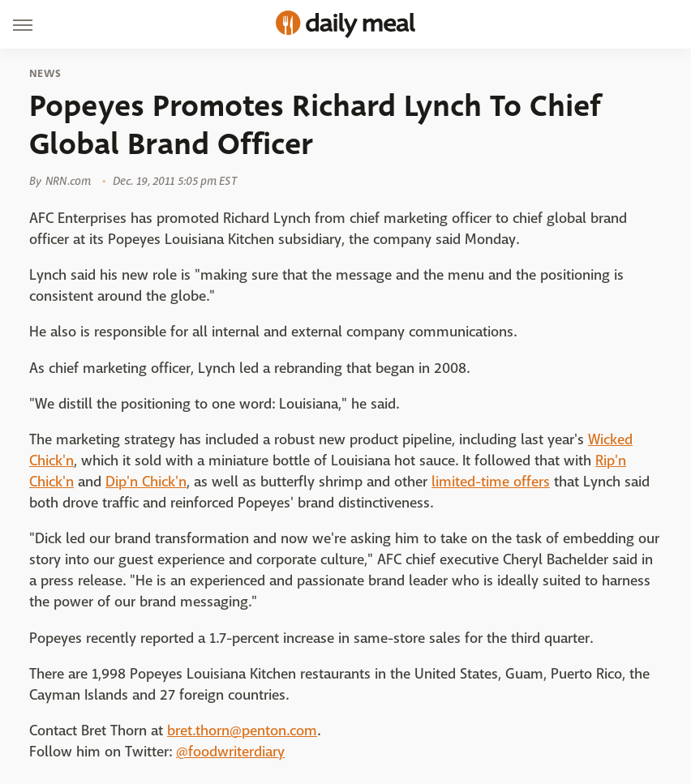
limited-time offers (491, 482)
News (45, 74)
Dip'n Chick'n (146, 482)
